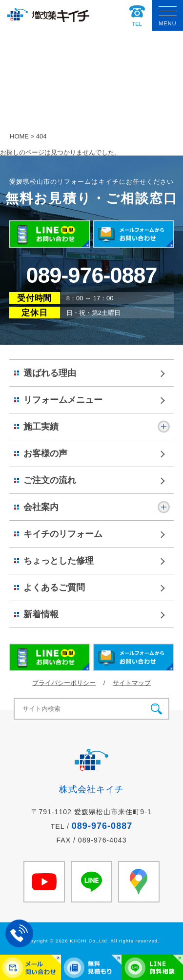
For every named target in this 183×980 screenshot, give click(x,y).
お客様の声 (45, 453)
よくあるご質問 (54, 588)
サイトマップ (132, 683)
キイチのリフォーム (63, 534)
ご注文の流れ (50, 480)
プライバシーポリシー (64, 683)
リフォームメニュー (63, 400)
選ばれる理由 (50, 373)
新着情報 (41, 614)
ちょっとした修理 (59, 561)
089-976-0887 (91, 275)
